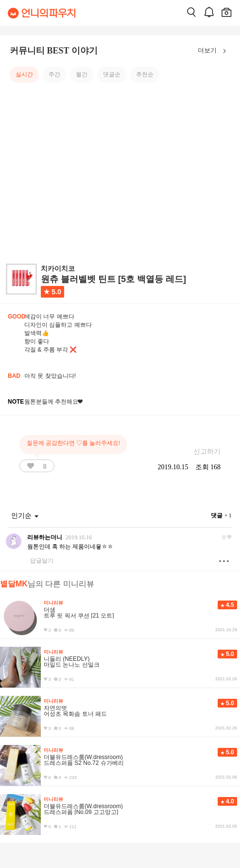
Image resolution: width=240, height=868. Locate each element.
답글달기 (42, 561)
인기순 (25, 516)
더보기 (214, 51)
